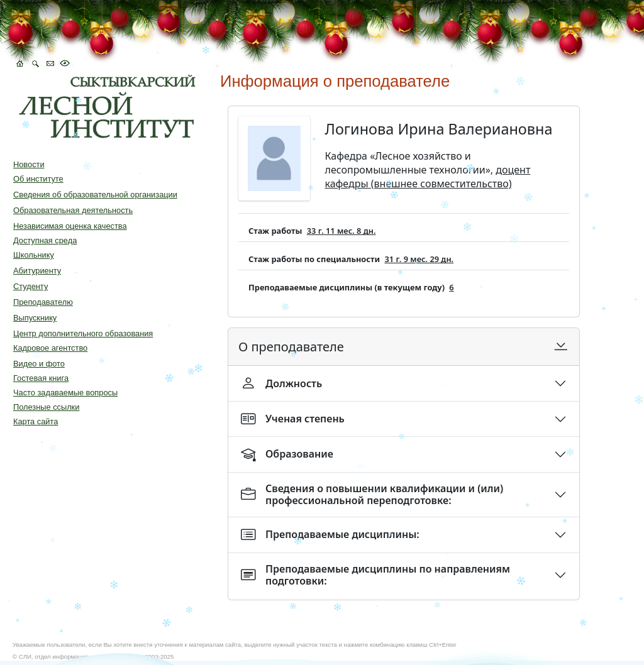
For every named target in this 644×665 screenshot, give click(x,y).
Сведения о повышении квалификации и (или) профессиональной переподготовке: (372, 494)
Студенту (31, 286)
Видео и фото (39, 364)
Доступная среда (45, 240)
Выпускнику (35, 318)
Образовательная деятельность (73, 210)
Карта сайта (36, 421)
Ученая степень (293, 419)
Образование (287, 454)
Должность (281, 383)
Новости (29, 164)
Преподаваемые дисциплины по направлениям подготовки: (375, 575)
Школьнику (34, 255)
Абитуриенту (37, 271)
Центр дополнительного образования (83, 333)
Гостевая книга (41, 378)
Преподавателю (43, 302)
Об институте (38, 179)
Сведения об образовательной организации (95, 195)
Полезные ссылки (46, 407)
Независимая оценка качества (70, 226)
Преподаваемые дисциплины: (330, 535)
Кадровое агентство (50, 348)
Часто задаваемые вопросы (65, 393)
